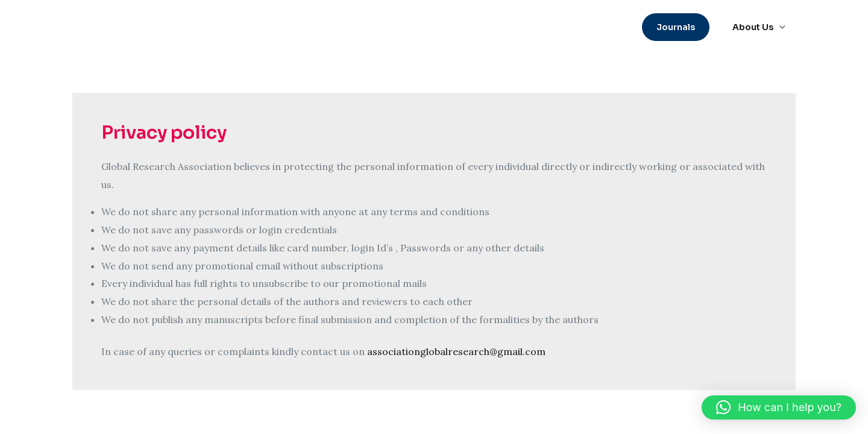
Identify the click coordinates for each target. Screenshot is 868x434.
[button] (680, 27)
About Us (755, 27)
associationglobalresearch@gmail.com (456, 351)
